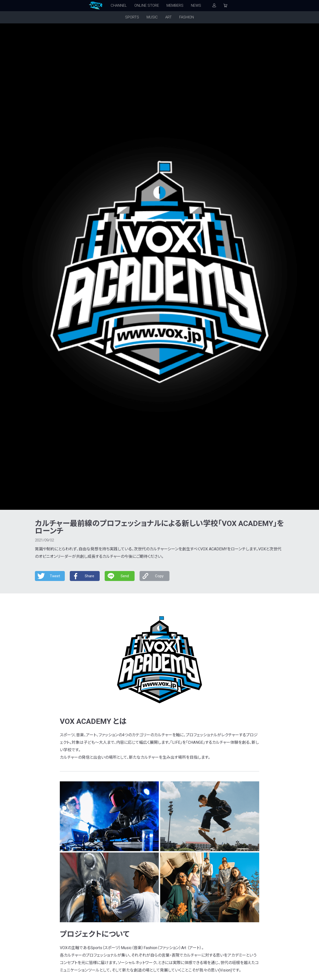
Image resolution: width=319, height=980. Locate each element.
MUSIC (152, 17)
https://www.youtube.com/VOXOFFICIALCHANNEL (115, 580)
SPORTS (132, 17)
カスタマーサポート (113, 882)
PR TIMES (88, 587)
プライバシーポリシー (153, 882)
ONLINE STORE (147, 5)
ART (168, 17)
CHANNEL (119, 5)
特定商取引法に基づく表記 (199, 882)
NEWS (196, 5)
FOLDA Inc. (159, 974)
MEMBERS (175, 5)
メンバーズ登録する (222, 850)
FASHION (187, 17)
